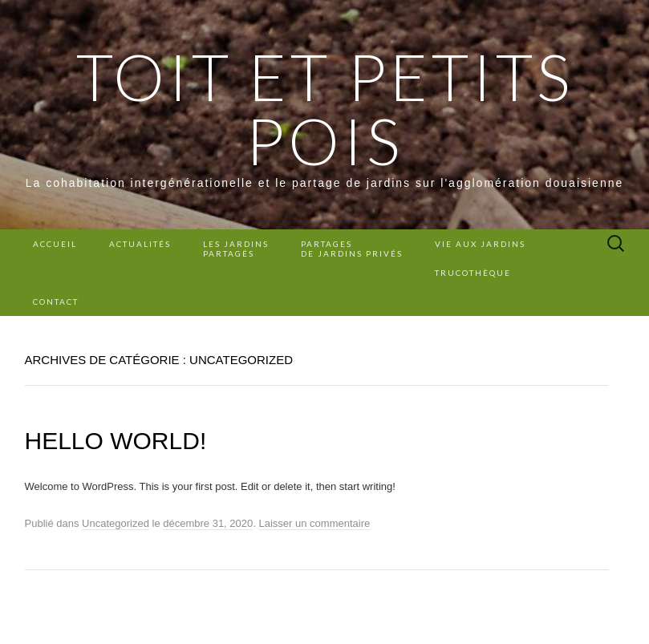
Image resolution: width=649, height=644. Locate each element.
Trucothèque (473, 273)
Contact (56, 302)
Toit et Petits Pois (325, 108)
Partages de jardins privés (352, 249)
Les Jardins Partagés (236, 249)
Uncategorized (116, 523)
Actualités (140, 244)
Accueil (55, 244)
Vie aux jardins (480, 244)
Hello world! (116, 441)
